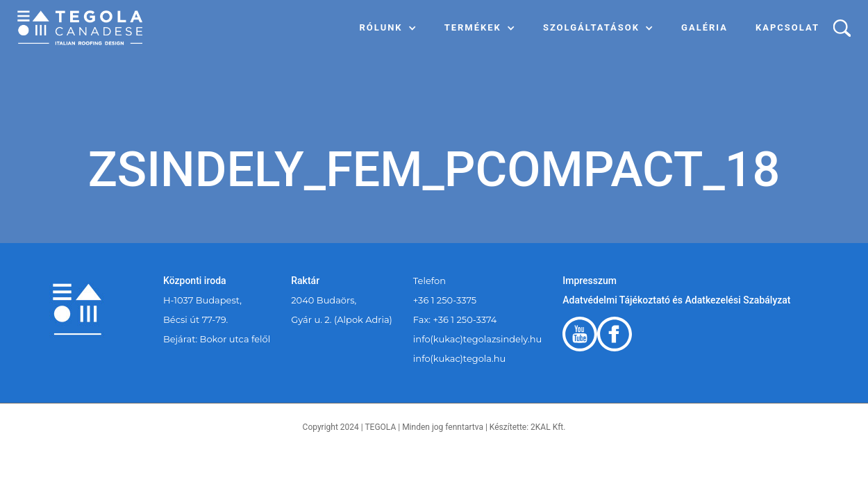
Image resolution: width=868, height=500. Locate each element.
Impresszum (590, 281)
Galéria (704, 27)
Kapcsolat (787, 27)
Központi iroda (195, 281)
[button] (388, 28)
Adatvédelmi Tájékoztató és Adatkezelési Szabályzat (676, 300)
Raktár (305, 281)
